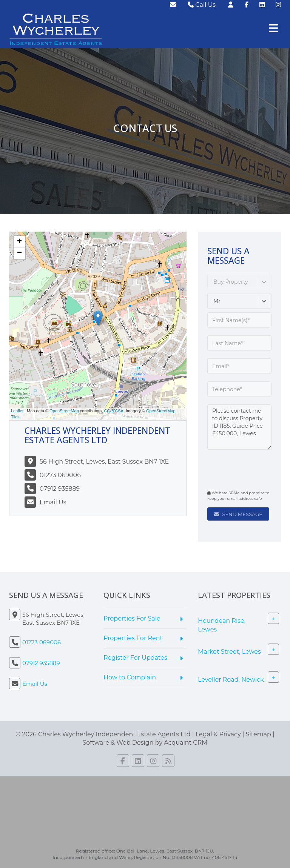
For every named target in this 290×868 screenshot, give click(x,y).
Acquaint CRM (186, 743)
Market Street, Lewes (229, 651)
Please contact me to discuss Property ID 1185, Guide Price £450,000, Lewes (239, 427)
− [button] (19, 253)
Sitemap (258, 734)
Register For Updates (135, 658)
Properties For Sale (132, 618)
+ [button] (19, 242)
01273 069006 (60, 475)
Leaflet (17, 411)
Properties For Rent (133, 638)
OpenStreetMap (64, 411)
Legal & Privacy (218, 734)
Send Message (238, 514)
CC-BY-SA (114, 411)
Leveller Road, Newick (231, 679)
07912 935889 (60, 489)
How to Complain (130, 677)
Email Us (53, 502)
